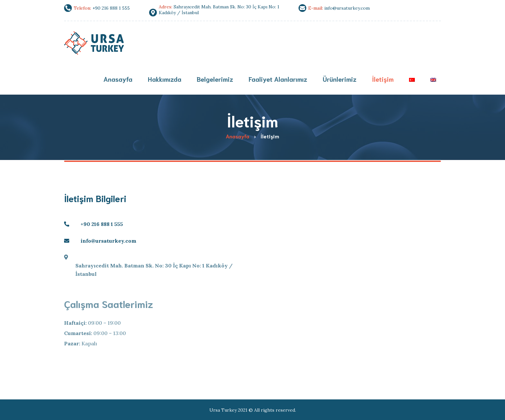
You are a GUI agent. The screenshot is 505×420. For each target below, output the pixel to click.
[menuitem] (412, 80)
